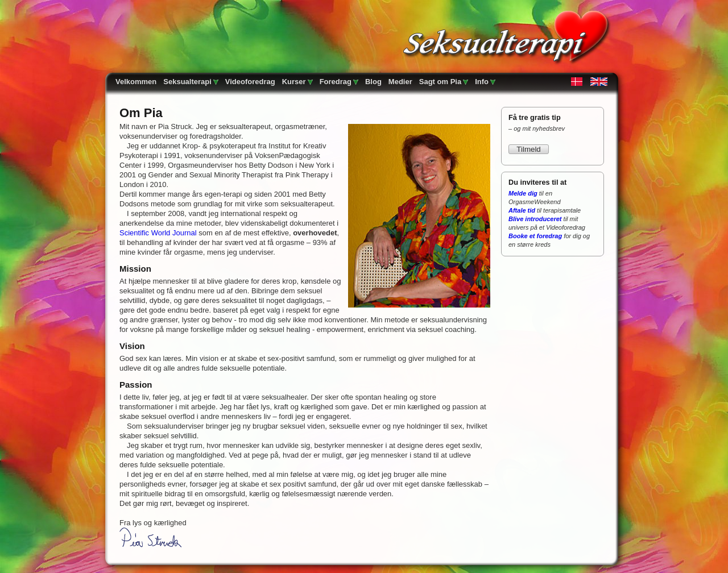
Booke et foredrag (535, 236)
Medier (400, 82)
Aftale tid (522, 210)
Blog (373, 82)
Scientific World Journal (158, 233)
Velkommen (136, 82)
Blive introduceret (535, 219)
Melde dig (523, 193)
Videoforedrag (250, 82)
